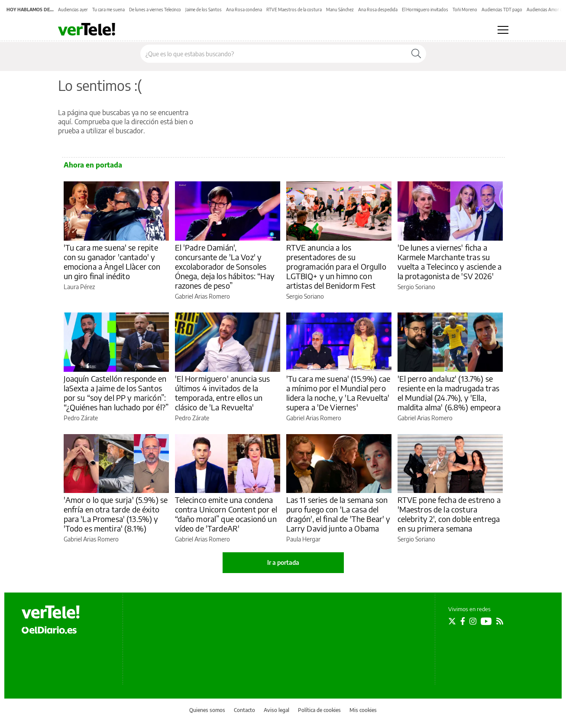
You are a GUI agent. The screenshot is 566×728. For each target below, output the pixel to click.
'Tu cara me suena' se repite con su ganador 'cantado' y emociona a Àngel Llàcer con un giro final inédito (112, 262)
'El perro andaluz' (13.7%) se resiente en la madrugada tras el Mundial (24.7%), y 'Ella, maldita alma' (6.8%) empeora (449, 393)
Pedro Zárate (81, 418)
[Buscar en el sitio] (273, 54)
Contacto (244, 710)
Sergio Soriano (305, 296)
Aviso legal (277, 710)
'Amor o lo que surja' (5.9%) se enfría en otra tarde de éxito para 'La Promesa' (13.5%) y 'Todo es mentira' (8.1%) (116, 514)
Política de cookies (319, 710)
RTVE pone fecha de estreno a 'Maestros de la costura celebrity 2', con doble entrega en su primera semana (449, 514)
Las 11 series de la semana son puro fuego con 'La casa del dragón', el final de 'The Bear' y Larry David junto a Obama (338, 514)
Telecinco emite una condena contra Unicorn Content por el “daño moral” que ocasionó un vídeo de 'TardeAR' (226, 514)
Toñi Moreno (465, 10)
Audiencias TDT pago (502, 10)
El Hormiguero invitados (425, 10)
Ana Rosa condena (244, 10)
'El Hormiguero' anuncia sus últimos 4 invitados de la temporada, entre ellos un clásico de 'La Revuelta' (223, 393)
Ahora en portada (93, 165)
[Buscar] (416, 54)
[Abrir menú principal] (503, 30)
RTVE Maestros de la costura (294, 10)
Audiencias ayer (73, 10)
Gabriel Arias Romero (202, 296)
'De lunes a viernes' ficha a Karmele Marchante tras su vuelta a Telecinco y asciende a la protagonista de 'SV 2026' (450, 262)
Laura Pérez (79, 287)
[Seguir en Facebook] (463, 621)
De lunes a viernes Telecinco (155, 10)
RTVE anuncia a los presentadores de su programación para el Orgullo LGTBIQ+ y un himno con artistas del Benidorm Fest (336, 266)
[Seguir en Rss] (500, 621)
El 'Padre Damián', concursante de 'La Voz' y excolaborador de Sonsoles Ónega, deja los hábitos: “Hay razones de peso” (225, 266)
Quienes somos (207, 710)
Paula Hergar (303, 539)
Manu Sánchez (340, 10)
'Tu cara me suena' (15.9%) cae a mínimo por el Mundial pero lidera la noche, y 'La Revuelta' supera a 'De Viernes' (338, 393)
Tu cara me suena (108, 10)
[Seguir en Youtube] (486, 621)
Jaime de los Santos (204, 10)
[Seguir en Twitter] (452, 621)
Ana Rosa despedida (378, 10)
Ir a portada (283, 562)
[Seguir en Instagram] (473, 621)
